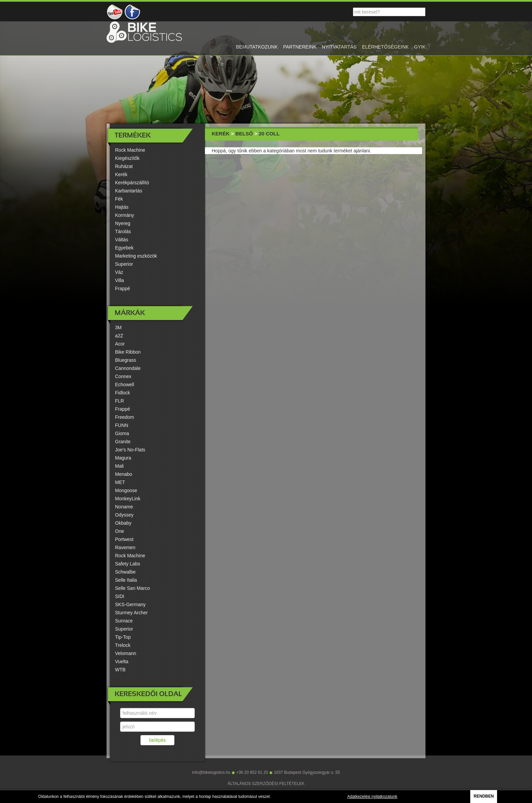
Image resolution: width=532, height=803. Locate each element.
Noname (124, 507)
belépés (157, 740)
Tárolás (123, 231)
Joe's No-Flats (130, 450)
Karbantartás (129, 191)
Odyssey (124, 515)
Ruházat (124, 166)
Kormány (125, 215)
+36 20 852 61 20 (252, 772)
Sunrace (124, 621)
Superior (124, 264)
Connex (123, 376)
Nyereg (123, 223)
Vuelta (122, 661)
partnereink (300, 47)
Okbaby (123, 523)
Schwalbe (125, 572)
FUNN (122, 425)
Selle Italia (126, 580)
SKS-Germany (130, 604)
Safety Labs (128, 564)
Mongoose (126, 490)
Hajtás (122, 207)
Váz (119, 272)
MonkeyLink (128, 499)
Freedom (125, 417)
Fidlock (122, 393)
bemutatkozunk (257, 47)
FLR (119, 401)
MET (120, 482)
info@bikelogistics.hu (211, 772)
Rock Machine (130, 150)
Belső (244, 134)
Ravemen (125, 547)
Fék (119, 199)
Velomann (126, 653)
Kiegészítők (127, 158)
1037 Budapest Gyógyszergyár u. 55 (307, 772)
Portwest (124, 539)
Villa (119, 280)
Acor (120, 344)
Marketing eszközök (136, 256)
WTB (120, 670)
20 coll (269, 134)
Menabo (124, 474)
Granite (123, 442)
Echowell (125, 385)
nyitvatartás (339, 47)
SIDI (120, 596)
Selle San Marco (132, 588)
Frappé (122, 288)
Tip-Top (123, 637)
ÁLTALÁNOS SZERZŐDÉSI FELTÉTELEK (266, 784)
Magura (123, 458)
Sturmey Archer (131, 613)
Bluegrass (126, 360)
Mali (119, 466)
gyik (420, 47)
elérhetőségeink (385, 47)
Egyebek (124, 248)
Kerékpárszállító (132, 183)
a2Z (119, 336)
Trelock (123, 645)
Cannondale (128, 368)
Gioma (122, 433)
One (119, 531)
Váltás (122, 240)
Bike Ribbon (128, 352)
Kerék (121, 174)
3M (118, 328)
